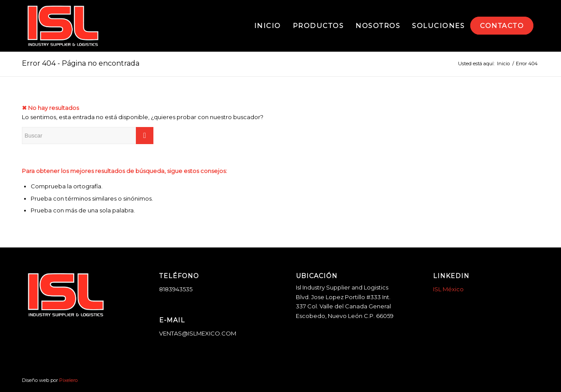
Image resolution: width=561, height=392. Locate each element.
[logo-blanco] (63, 26)
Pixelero (68, 380)
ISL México (448, 289)
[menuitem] (268, 26)
